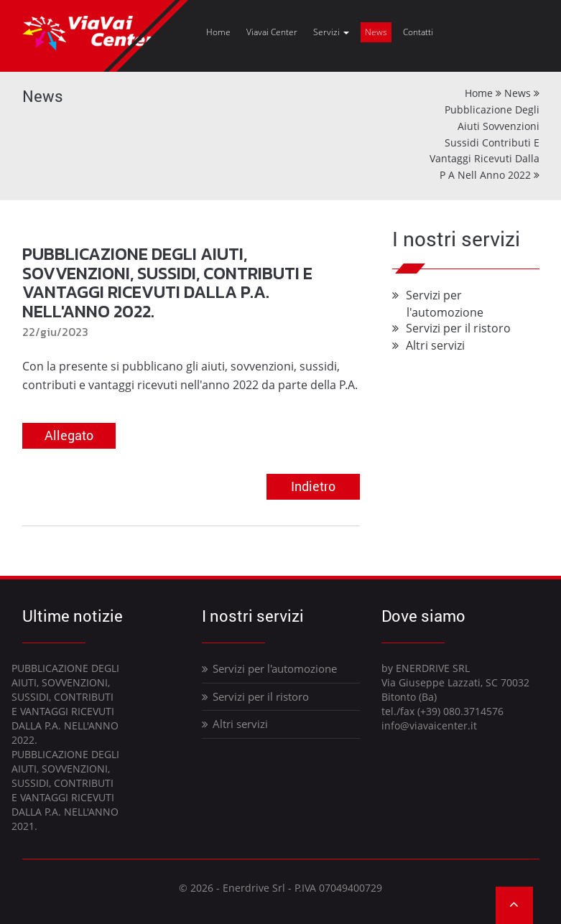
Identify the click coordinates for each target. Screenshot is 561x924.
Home (218, 32)
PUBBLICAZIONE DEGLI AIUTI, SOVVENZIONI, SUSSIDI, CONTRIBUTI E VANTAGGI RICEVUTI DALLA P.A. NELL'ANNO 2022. (65, 704)
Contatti (418, 32)
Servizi (331, 32)
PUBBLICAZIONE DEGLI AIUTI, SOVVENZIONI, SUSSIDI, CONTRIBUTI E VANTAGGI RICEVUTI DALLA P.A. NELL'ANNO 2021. (65, 790)
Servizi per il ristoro (459, 328)
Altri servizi (436, 345)
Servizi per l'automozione (269, 668)
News (376, 32)
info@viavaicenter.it (429, 725)
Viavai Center (272, 32)
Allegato (69, 435)
